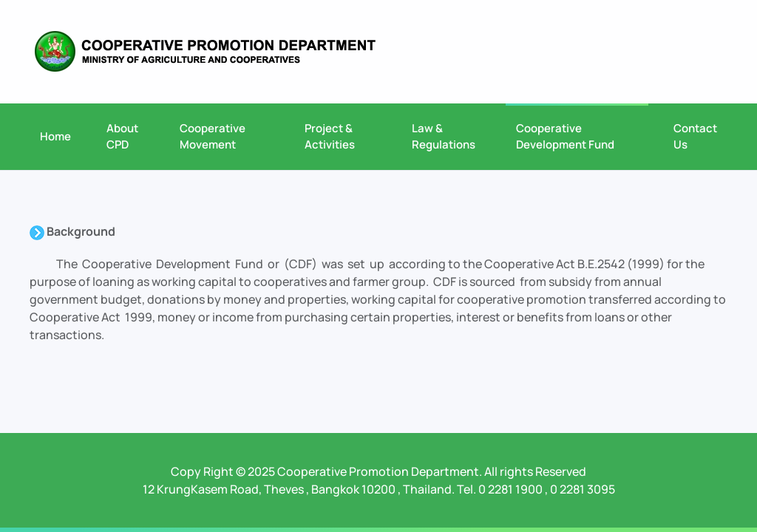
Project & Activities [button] (330, 137)
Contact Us (695, 137)
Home (55, 136)
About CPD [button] (122, 137)
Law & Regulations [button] (444, 137)
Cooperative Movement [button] (213, 137)
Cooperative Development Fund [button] (565, 137)
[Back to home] (205, 52)
